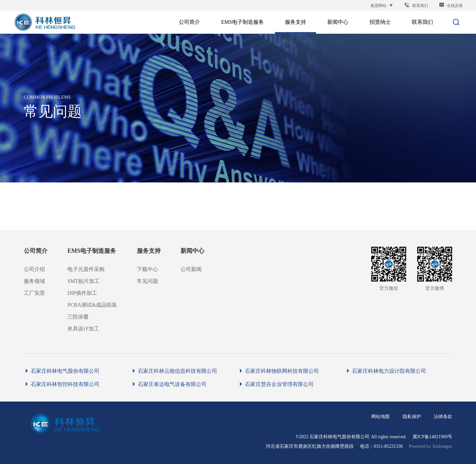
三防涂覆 (78, 317)
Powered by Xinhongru (431, 446)
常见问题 (147, 281)
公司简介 (36, 251)
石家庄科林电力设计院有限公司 (386, 371)
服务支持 (149, 251)
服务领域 (34, 281)
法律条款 (443, 417)
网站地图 (380, 417)
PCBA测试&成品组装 (92, 305)
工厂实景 (34, 293)
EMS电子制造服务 (92, 251)
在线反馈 (451, 6)
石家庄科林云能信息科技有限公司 (174, 371)
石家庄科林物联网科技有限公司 (278, 371)
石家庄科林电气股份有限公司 (62, 371)
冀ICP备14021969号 (432, 437)
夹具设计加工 (83, 329)
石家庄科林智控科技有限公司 (62, 384)
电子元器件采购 (86, 269)
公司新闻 (191, 269)
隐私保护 (412, 417)
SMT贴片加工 (83, 281)
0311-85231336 (388, 446)
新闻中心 (192, 251)
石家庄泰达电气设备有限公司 (169, 384)
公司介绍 (34, 269)
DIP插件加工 (82, 293)
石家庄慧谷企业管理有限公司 (276, 384)
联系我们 (416, 6)
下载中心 (147, 269)
